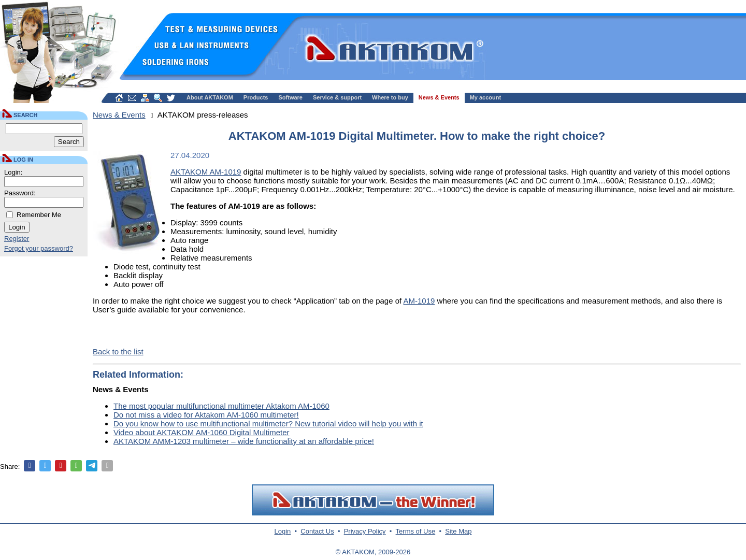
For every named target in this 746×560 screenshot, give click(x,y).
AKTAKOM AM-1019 (206, 172)
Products (256, 97)
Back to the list (118, 351)
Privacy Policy (365, 531)
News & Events (439, 97)
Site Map (458, 531)
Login (283, 531)
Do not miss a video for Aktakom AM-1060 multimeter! (206, 415)
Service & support (337, 97)
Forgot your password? (39, 248)
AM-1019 (419, 301)
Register (17, 239)
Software (291, 97)
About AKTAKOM (210, 97)
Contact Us (317, 531)
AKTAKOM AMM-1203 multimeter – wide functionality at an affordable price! (244, 441)
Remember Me (39, 215)
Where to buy (390, 97)
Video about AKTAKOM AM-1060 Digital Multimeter (202, 432)
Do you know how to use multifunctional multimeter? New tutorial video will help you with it (268, 423)
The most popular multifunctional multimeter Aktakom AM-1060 (221, 406)
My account (486, 97)
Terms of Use (416, 531)
